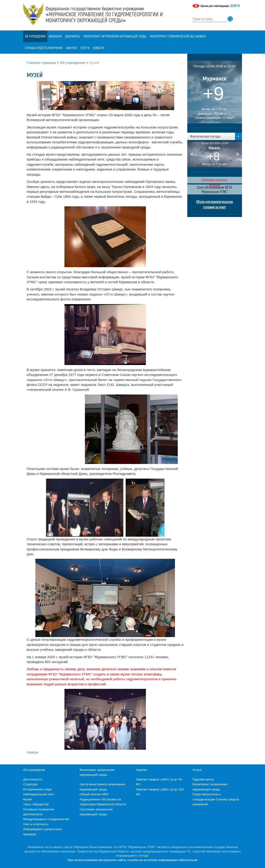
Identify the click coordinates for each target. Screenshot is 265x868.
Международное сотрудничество (46, 819)
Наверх (33, 752)
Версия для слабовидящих (215, 6)
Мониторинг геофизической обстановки (178, 36)
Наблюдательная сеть (39, 794)
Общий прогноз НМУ (94, 794)
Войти (235, 6)
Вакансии (55, 36)
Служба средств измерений (44, 48)
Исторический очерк (37, 789)
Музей (28, 799)
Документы (73, 36)
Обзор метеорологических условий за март (215, 204)
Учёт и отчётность (36, 824)
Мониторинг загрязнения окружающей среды (115, 36)
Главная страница (41, 63)
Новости (99, 48)
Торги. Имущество (36, 804)
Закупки (71, 48)
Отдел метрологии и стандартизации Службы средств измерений (216, 799)
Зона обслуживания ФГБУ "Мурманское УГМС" (215, 189)
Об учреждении (35, 36)
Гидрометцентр (203, 779)
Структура (30, 784)
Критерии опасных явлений (215, 180)
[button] (215, 136)
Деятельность (33, 779)
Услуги (85, 48)
